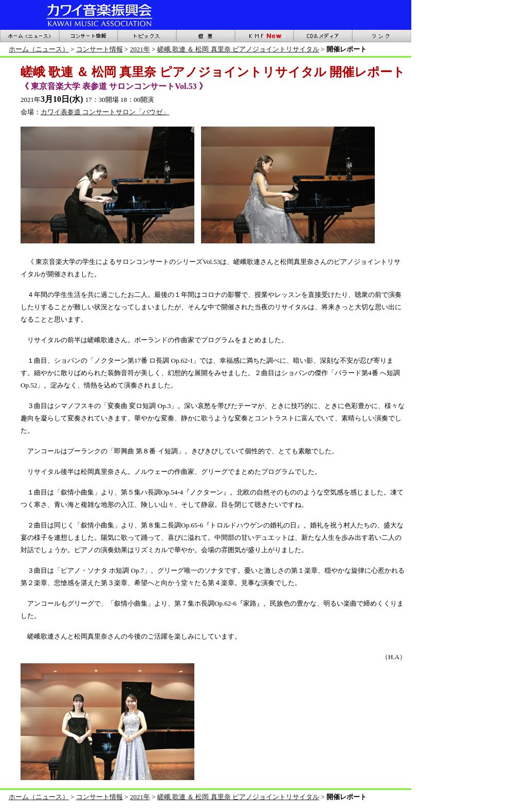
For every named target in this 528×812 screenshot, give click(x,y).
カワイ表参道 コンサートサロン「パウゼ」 (105, 112)
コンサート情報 (99, 49)
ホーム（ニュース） (39, 49)
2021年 (140, 49)
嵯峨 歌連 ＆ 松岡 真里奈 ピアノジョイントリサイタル (238, 49)
